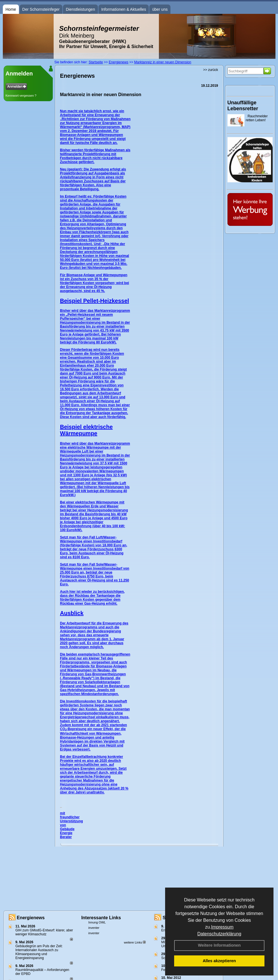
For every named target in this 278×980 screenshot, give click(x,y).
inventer (94, 928)
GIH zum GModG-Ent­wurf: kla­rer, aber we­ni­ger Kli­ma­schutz (44, 932)
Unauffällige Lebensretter (243, 106)
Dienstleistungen (80, 9)
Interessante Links (101, 918)
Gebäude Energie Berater (67, 833)
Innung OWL (97, 922)
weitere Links (135, 942)
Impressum (222, 927)
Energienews (31, 918)
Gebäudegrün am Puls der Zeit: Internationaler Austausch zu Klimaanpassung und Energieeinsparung (39, 952)
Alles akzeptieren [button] (219, 961)
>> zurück (211, 70)
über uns (160, 9)
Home (11, 9)
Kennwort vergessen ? (21, 96)
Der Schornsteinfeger (41, 9)
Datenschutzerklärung (219, 934)
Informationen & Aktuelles (124, 9)
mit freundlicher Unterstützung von (72, 819)
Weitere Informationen (219, 945)
